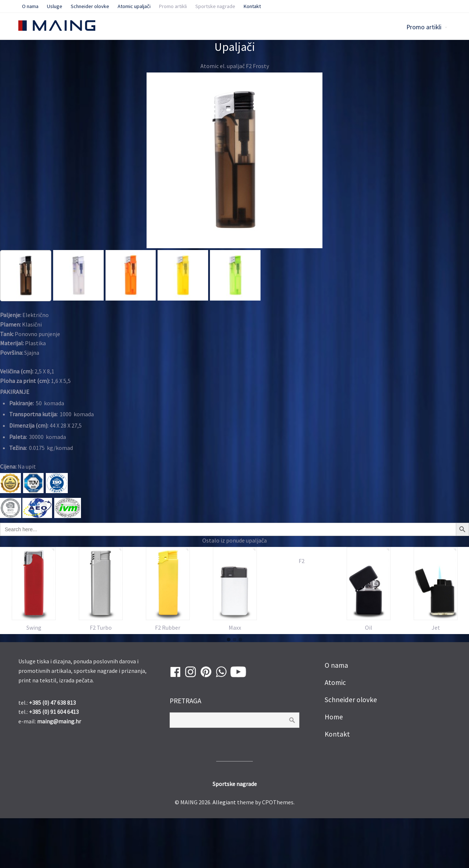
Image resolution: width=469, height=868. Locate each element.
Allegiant (224, 852)
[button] (229, 690)
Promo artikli (424, 27)
